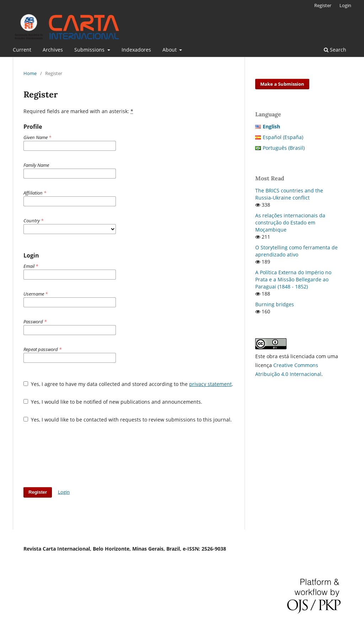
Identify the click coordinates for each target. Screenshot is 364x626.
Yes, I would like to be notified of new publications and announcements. (113, 402)
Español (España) (283, 137)
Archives (53, 50)
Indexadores (136, 50)
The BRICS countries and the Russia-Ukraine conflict (289, 194)
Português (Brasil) (284, 148)
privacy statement (210, 384)
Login (345, 5)
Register (323, 5)
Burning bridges (275, 304)
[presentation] (77, 455)
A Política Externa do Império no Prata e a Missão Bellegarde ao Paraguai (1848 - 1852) (293, 279)
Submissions (90, 50)
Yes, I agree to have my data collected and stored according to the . (128, 384)
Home (30, 73)
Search (335, 50)
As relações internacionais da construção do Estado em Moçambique (290, 222)
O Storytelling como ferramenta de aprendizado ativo (296, 251)
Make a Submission (282, 84)
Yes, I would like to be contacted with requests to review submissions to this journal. (128, 420)
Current (22, 50)
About (170, 50)
